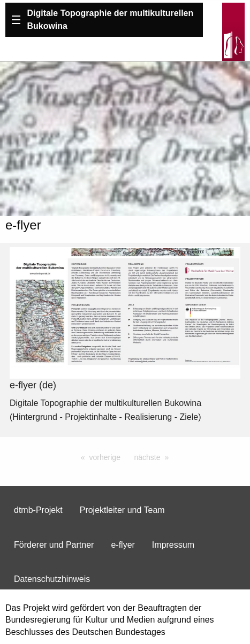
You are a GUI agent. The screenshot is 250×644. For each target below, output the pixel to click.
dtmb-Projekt (38, 510)
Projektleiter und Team (122, 510)
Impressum (173, 545)
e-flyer (123, 545)
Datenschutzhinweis (52, 579)
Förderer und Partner (54, 545)
